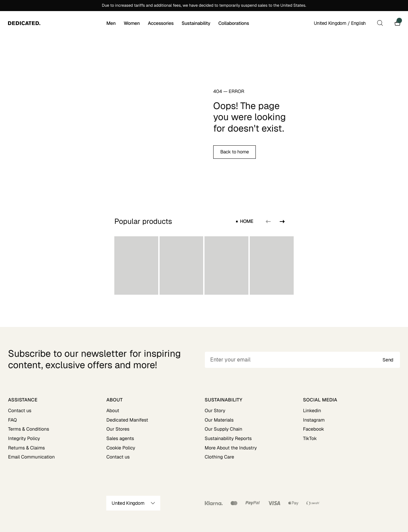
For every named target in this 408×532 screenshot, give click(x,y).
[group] (136, 265)
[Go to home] (56, 23)
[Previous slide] (268, 222)
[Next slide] (282, 222)
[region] (204, 265)
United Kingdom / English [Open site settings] (340, 23)
